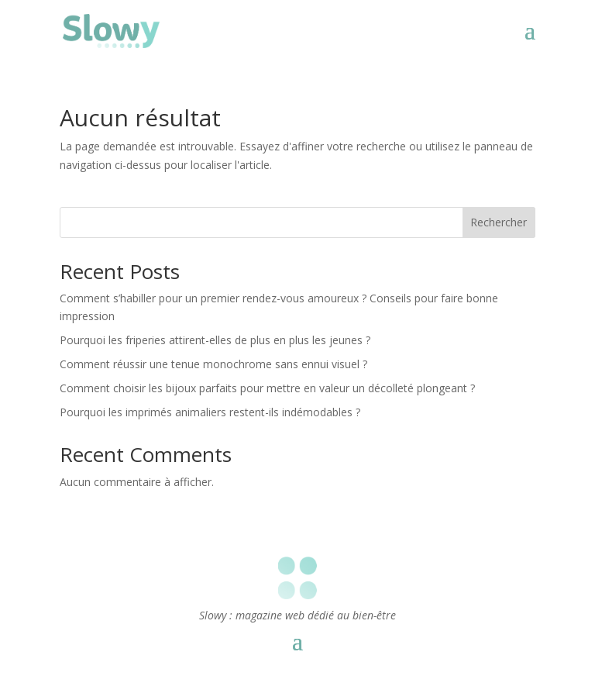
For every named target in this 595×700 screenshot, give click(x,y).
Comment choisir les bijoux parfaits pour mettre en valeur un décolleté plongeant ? (267, 388)
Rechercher (499, 222)
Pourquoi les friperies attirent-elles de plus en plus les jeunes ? (215, 340)
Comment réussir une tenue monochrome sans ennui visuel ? (213, 364)
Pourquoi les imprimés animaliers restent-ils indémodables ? (210, 412)
